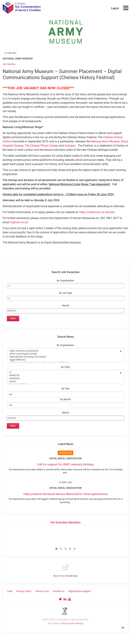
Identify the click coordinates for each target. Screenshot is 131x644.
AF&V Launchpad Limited (63, 354)
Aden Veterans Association (63, 351)
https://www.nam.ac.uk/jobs (97, 212)
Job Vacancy (9, 64)
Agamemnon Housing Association (63, 357)
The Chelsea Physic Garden (41, 146)
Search (66, 306)
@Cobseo (61, 576)
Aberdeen (63, 378)
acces (63, 381)
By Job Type (66, 293)
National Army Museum (105, 141)
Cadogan (70, 146)
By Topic (65, 367)
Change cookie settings (72, 623)
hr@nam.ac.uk (19, 222)
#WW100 (63, 375)
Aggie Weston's (63, 360)
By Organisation (65, 281)
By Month (65, 399)
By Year (66, 389)
